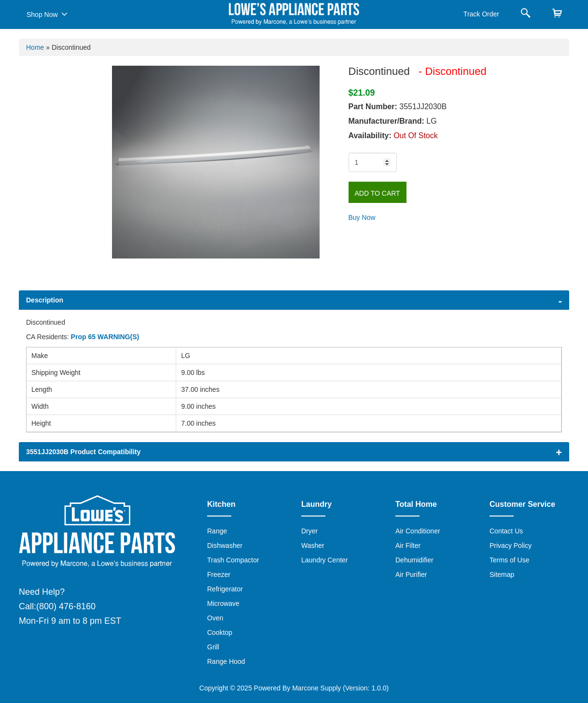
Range (217, 531)
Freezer (219, 574)
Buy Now (362, 217)
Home (35, 47)
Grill (213, 647)
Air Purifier (411, 574)
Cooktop (220, 632)
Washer (313, 545)
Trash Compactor (233, 560)
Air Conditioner (418, 531)
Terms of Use (509, 560)
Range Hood (226, 661)
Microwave (223, 603)
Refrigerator (225, 589)
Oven (215, 618)
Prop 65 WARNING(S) (105, 337)
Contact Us (506, 531)
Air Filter (408, 545)
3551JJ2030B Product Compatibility (83, 452)
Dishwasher (225, 545)
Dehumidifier (414, 560)
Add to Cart (378, 193)
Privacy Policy (511, 545)
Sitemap (502, 574)
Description (45, 300)
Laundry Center (325, 560)
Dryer (309, 531)
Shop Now (47, 14)
